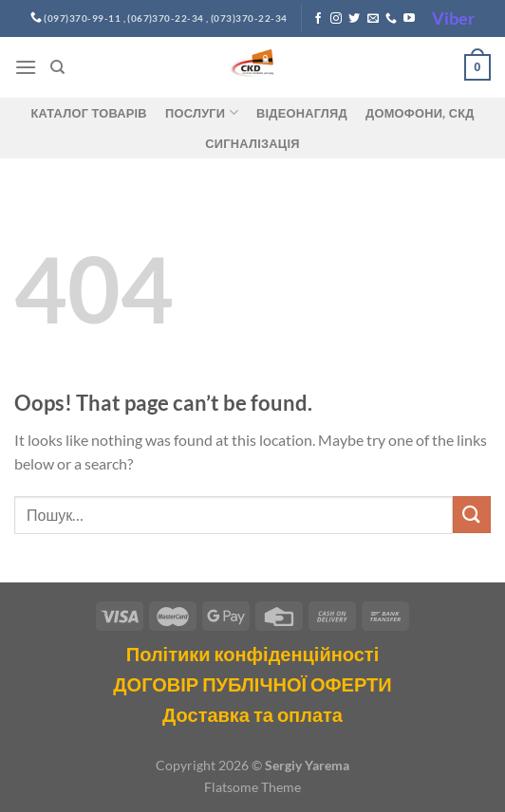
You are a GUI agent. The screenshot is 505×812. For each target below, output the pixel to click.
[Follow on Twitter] (354, 19)
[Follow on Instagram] (336, 19)
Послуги (202, 112)
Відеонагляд (302, 113)
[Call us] (391, 19)
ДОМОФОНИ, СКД (420, 113)
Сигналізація (252, 143)
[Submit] (472, 515)
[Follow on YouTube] (409, 19)
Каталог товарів (88, 113)
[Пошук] (57, 67)
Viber (453, 18)
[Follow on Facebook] (318, 19)
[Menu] (26, 67)
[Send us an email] (373, 19)
